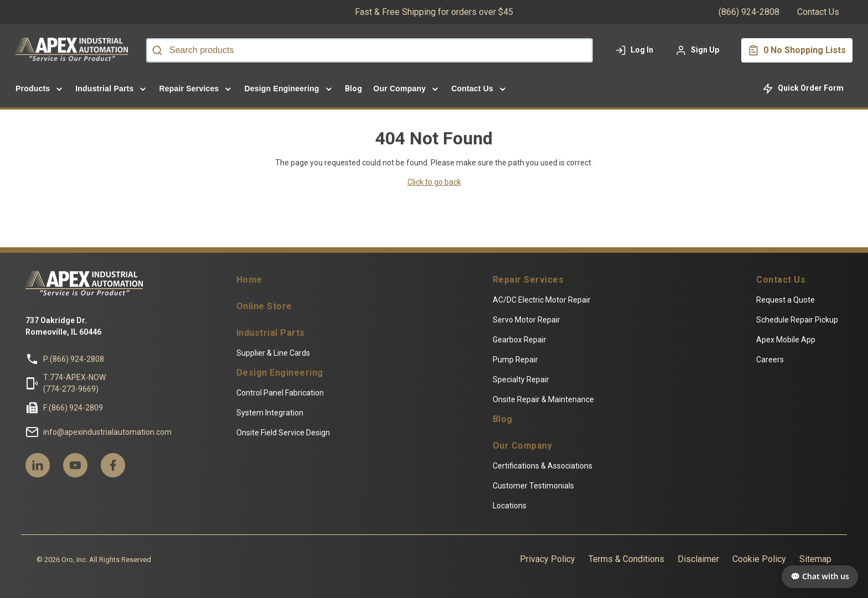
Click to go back (434, 182)
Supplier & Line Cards (270, 358)
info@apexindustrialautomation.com (102, 438)
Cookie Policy (765, 565)
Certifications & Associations (544, 471)
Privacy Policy (553, 565)
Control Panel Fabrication (277, 398)
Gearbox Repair (521, 345)
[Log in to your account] (634, 50)
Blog (504, 425)
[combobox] (370, 50)
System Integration (267, 418)
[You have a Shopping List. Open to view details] (797, 50)
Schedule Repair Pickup (803, 325)
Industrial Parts (268, 339)
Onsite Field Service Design (280, 438)
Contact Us (818, 12)
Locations (511, 511)
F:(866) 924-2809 (68, 413)
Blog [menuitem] (354, 89)
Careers (776, 365)
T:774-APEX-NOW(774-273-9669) (69, 389)
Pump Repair (516, 365)
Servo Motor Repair (528, 325)
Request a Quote (791, 305)
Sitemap (821, 565)
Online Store (262, 312)
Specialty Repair (522, 385)
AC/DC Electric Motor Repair (543, 305)
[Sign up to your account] (697, 50)
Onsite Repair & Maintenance (544, 405)
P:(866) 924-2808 (68, 365)
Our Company (524, 451)
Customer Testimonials (534, 491)
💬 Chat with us (820, 576)
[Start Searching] (157, 50)
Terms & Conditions (632, 565)
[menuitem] (40, 89)
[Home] (74, 50)
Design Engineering (277, 378)
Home (247, 285)
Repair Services (529, 285)
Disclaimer (704, 565)
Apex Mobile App (791, 345)
